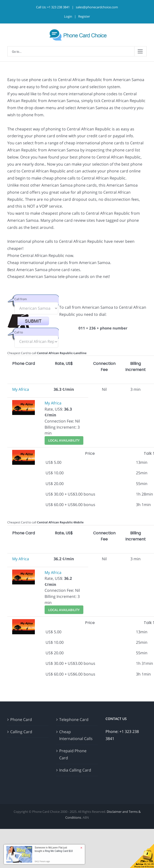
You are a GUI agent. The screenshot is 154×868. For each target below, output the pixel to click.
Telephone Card (74, 720)
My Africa (21, 389)
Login (68, 16)
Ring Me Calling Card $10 (59, 851)
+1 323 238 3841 (58, 7)
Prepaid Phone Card (73, 754)
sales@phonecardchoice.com (97, 7)
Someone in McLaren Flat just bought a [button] (54, 849)
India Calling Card (75, 770)
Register (84, 16)
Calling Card (21, 732)
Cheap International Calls (76, 735)
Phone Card (21, 720)
